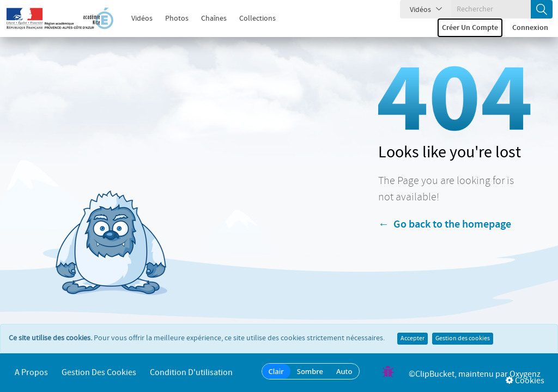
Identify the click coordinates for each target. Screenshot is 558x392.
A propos (31, 373)
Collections (251, 19)
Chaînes (208, 19)
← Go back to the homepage (445, 224)
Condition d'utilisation (191, 373)
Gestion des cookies (463, 339)
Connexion (530, 28)
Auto (344, 371)
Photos (171, 19)
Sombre (310, 371)
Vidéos (136, 19)
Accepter (413, 339)
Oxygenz (525, 374)
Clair (276, 371)
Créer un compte (470, 28)
